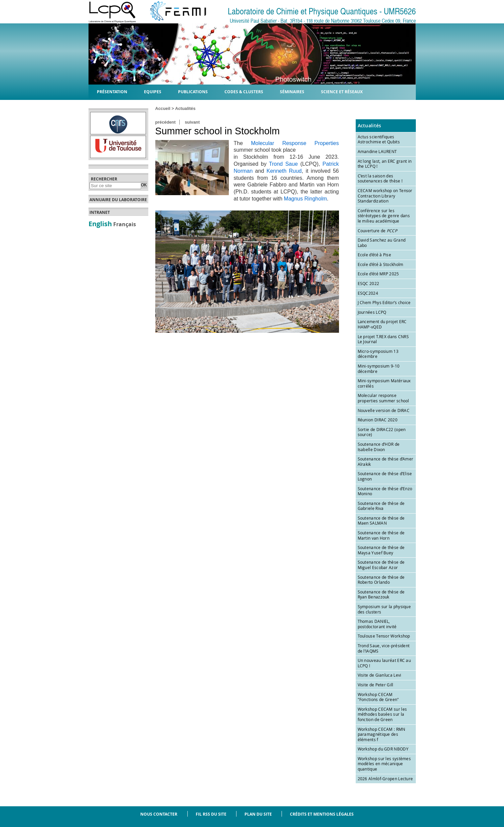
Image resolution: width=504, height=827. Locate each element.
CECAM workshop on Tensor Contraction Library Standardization (385, 196)
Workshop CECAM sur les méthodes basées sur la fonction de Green (382, 714)
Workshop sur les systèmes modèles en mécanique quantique (384, 764)
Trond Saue (283, 164)
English (100, 224)
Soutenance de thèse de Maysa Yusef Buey (381, 550)
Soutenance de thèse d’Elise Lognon (385, 476)
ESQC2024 (368, 293)
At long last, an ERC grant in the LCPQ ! (385, 164)
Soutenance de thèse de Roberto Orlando (381, 580)
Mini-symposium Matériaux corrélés (384, 383)
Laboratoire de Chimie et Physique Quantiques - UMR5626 (322, 12)
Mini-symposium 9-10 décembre (379, 369)
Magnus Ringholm (305, 199)
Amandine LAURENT (377, 151)
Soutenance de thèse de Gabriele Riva (381, 506)
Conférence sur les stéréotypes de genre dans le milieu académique (384, 216)
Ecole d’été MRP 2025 (378, 274)
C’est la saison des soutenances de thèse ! (380, 178)
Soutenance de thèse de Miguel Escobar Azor (381, 565)
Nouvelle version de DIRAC (384, 410)
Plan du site (258, 814)
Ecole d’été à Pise (374, 255)
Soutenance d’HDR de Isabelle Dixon (379, 447)
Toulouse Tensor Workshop (384, 636)
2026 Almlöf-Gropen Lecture (385, 779)
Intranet (100, 213)
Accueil (163, 108)
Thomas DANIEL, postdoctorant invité (377, 624)
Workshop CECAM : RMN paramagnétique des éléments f (382, 734)
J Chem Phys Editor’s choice (384, 302)
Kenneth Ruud (284, 171)
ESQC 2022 (369, 283)
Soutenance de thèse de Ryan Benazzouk (381, 594)
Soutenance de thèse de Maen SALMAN (381, 521)
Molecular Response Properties (295, 143)
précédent (165, 122)
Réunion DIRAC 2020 (378, 420)
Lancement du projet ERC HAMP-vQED (382, 324)
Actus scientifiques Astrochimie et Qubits (379, 139)
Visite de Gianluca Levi (380, 675)
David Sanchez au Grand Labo (382, 243)
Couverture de (377, 231)
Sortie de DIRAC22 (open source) (382, 432)
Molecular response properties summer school (383, 398)
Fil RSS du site (211, 814)
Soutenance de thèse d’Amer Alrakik (386, 461)
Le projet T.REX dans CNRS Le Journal (383, 339)
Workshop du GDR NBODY (383, 749)
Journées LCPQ (372, 312)
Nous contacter (159, 814)
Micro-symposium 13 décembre (378, 354)
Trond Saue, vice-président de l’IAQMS (384, 648)
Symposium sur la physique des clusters (384, 609)
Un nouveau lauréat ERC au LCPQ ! (384, 663)
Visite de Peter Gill (376, 685)
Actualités (185, 108)
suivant (192, 122)
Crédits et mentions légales (322, 814)
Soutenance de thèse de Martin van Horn (381, 535)
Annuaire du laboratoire (118, 200)
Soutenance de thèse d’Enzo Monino (385, 491)
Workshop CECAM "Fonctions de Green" (378, 697)
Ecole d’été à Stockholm (381, 264)
